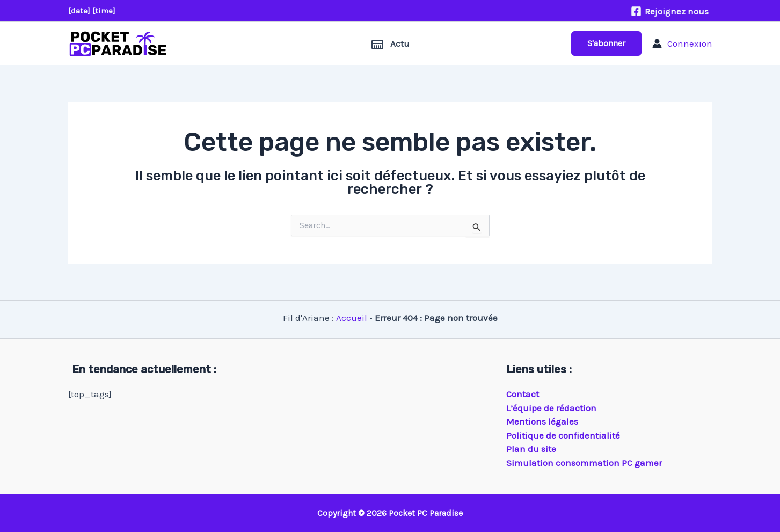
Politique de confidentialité (563, 435)
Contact (523, 394)
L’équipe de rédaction (551, 408)
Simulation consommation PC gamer (584, 463)
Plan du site (531, 449)
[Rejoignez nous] (670, 11)
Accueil (352, 318)
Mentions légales (542, 421)
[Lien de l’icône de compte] (682, 43)
